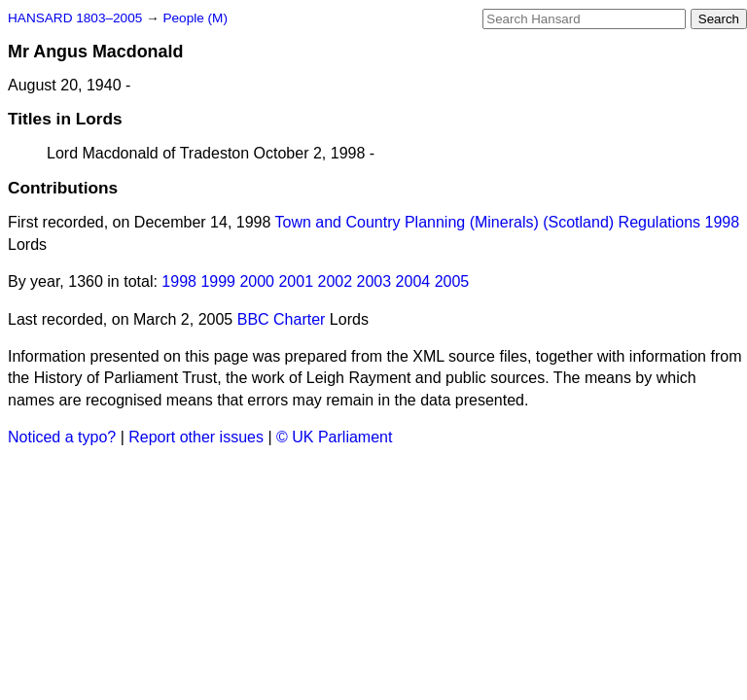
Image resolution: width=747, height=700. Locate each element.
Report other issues (196, 437)
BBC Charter (282, 319)
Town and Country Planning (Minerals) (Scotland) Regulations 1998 (508, 222)
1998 (179, 281)
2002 (336, 281)
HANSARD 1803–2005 (75, 18)
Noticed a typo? (62, 437)
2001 (296, 281)
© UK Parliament (334, 437)
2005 (452, 281)
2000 (257, 281)
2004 (413, 281)
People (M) (195, 18)
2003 (374, 281)
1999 (218, 281)
